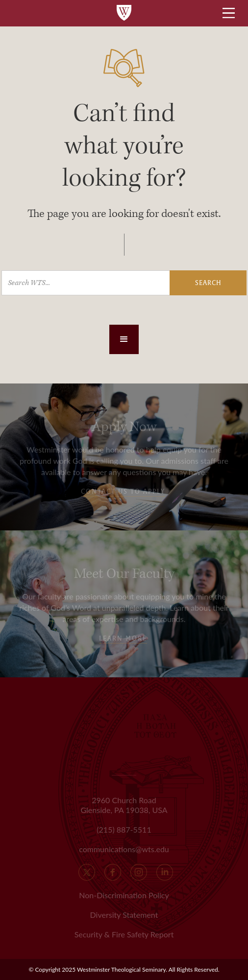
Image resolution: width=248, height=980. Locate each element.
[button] (124, 339)
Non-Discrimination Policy (124, 895)
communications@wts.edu (124, 849)
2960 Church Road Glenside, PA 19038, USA (124, 805)
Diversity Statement (124, 915)
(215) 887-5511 (124, 829)
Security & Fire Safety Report (124, 934)
